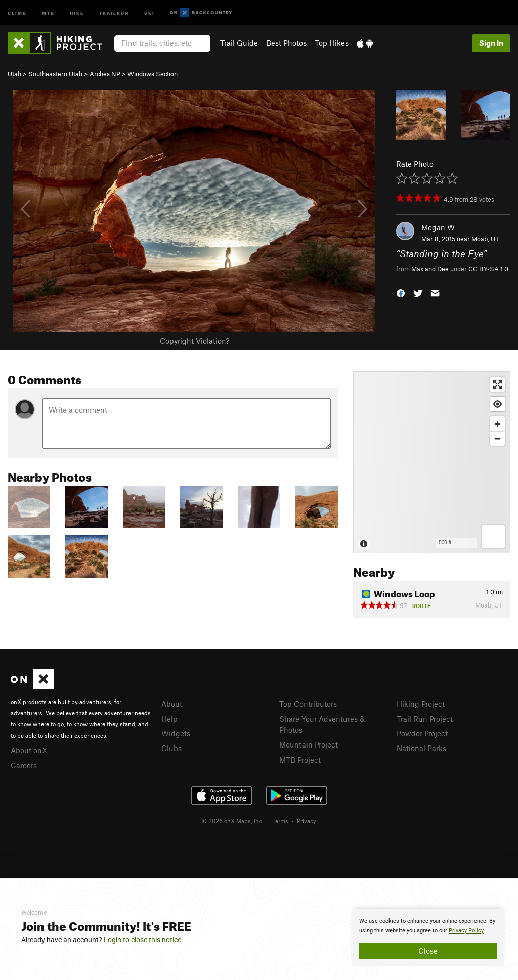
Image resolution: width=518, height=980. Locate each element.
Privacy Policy (466, 931)
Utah (14, 74)
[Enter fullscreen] (498, 384)
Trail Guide (239, 43)
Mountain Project (309, 744)
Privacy (307, 821)
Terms (280, 821)
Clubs (171, 748)
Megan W (438, 227)
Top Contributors (308, 704)
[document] (428, 938)
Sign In (491, 43)
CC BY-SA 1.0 (488, 269)
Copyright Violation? (195, 341)
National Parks (421, 748)
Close (428, 951)
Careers (24, 765)
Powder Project (422, 733)
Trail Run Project (425, 719)
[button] (401, 292)
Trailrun (114, 12)
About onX (29, 750)
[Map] (432, 462)
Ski (149, 12)
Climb (17, 12)
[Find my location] (498, 404)
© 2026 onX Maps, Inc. (233, 821)
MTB (48, 12)
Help (169, 719)
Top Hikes (332, 43)
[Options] (493, 536)
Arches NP (105, 74)
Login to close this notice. (143, 940)
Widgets (176, 733)
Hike (77, 12)
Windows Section (153, 74)
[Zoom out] (498, 438)
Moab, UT (485, 239)
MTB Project (300, 760)
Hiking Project (421, 704)
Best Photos (286, 43)
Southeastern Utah (55, 74)
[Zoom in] (498, 424)
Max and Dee (430, 269)
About (172, 704)
